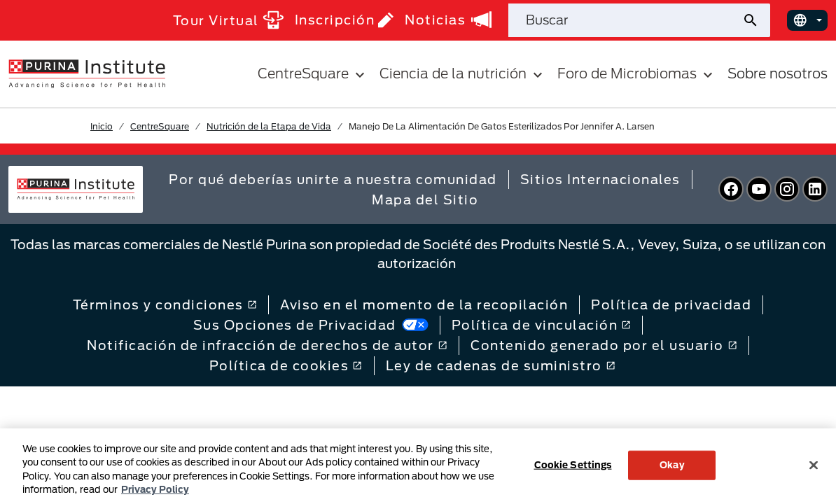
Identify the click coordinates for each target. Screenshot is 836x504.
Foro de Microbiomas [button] (637, 74)
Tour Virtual (228, 20)
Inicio (102, 126)
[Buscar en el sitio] (625, 20)
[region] (418, 466)
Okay (672, 465)
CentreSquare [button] (313, 74)
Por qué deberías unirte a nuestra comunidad (333, 179)
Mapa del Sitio (425, 199)
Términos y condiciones (165, 304)
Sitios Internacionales (600, 179)
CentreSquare (160, 126)
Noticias (448, 20)
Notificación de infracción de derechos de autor (267, 345)
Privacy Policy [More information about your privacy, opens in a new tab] (155, 489)
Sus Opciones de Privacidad (311, 325)
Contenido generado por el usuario (604, 345)
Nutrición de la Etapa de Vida (269, 126)
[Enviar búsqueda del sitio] (756, 20)
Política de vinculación (542, 325)
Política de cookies (286, 365)
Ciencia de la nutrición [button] (463, 74)
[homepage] (87, 73)
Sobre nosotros (778, 73)
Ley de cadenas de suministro (501, 365)
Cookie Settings (573, 465)
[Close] (814, 465)
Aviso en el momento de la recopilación (424, 304)
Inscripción (344, 20)
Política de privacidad (671, 304)
